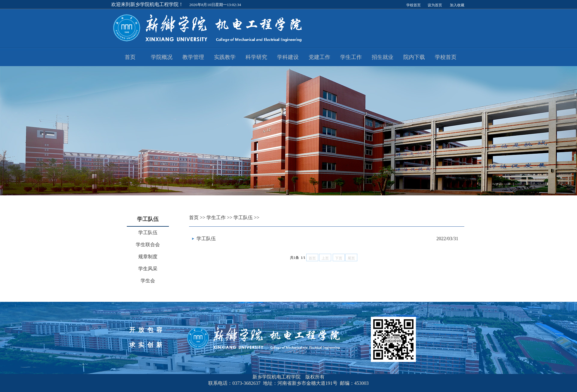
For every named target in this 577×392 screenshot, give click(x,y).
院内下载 (414, 57)
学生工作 (351, 57)
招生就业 (383, 57)
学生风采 (148, 269)
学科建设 (288, 57)
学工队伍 (148, 233)
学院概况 (162, 57)
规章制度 (148, 257)
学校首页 (446, 57)
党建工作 (319, 57)
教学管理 (193, 57)
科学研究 (256, 57)
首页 (130, 57)
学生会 (148, 281)
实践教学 (225, 57)
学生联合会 (148, 245)
